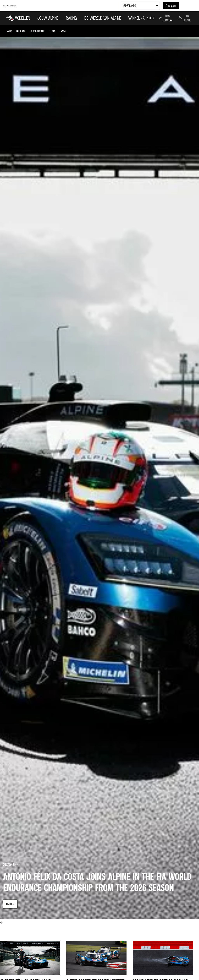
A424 (63, 31)
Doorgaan (171, 6)
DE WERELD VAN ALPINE (103, 18)
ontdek (10, 904)
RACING (71, 18)
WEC (9, 31)
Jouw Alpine (48, 18)
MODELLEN (22, 18)
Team (52, 31)
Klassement (37, 31)
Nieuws (21, 31)
